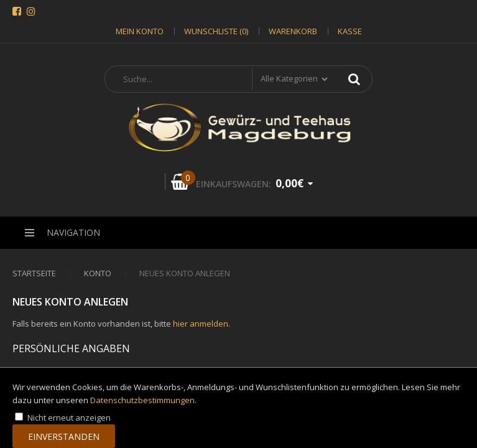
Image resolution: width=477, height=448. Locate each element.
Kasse (350, 31)
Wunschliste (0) (216, 31)
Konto (98, 273)
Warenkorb (293, 31)
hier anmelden (201, 324)
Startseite (34, 273)
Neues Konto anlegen (185, 273)
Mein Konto (140, 31)
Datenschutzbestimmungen (142, 400)
